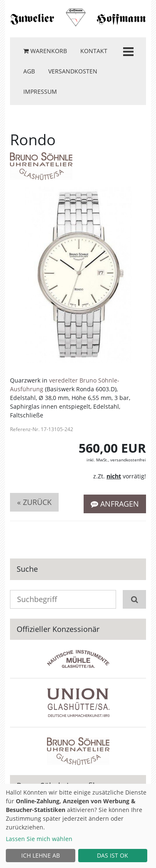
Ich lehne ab (41, 855)
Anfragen (115, 504)
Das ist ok (113, 855)
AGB (29, 71)
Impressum (40, 91)
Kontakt (94, 51)
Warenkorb (45, 51)
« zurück (34, 502)
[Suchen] (134, 599)
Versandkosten (73, 71)
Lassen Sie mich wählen (39, 839)
